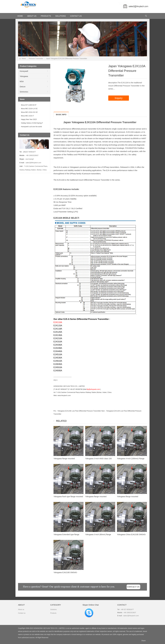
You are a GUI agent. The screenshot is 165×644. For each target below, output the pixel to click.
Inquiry (119, 98)
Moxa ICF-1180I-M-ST (29, 105)
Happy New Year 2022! (29, 119)
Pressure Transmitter (36, 59)
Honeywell (24, 71)
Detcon (23, 87)
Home (24, 59)
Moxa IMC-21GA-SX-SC (29, 112)
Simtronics (24, 92)
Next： (104, 411)
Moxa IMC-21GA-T (28, 116)
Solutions (61, 16)
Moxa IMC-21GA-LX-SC (29, 109)
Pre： (55, 411)
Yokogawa (24, 76)
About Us (32, 16)
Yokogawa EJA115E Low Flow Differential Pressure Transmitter (79, 411)
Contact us (22, 613)
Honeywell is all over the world (31, 127)
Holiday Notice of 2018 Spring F (32, 123)
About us (21, 610)
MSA (22, 81)
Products (46, 16)
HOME (20, 16)
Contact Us (76, 16)
